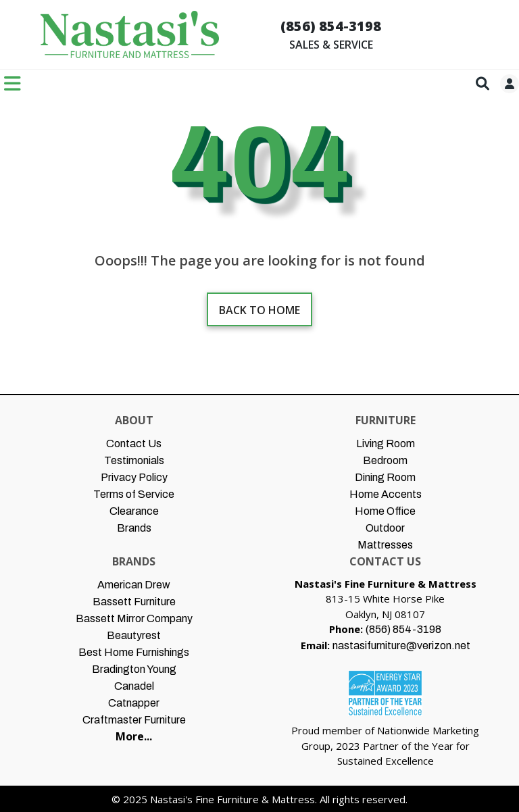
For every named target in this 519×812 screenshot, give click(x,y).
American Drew (134, 585)
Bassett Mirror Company (134, 618)
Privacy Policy (134, 477)
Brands (134, 528)
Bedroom (385, 460)
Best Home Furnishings (134, 652)
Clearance (134, 511)
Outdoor (385, 528)
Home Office (385, 511)
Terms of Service (134, 494)
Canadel (134, 686)
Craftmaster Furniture (134, 720)
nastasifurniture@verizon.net (401, 645)
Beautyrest (134, 635)
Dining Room (385, 477)
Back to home (259, 310)
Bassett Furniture (134, 602)
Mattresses (385, 545)
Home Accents (386, 494)
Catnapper (134, 703)
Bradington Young (134, 669)
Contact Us (134, 443)
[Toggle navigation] (13, 83)
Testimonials (134, 460)
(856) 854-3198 (331, 26)
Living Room (386, 443)
